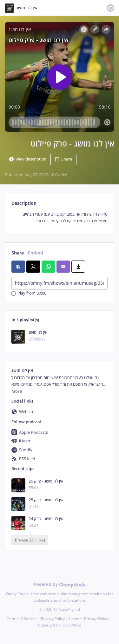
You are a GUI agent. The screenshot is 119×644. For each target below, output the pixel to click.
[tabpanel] (60, 218)
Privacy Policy (53, 619)
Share (63, 159)
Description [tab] (24, 203)
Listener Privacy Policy (88, 619)
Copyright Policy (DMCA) (60, 625)
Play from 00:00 (29, 293)
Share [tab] (18, 253)
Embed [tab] (36, 253)
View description (28, 159)
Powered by (60, 584)
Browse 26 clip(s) (30, 540)
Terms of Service (22, 619)
